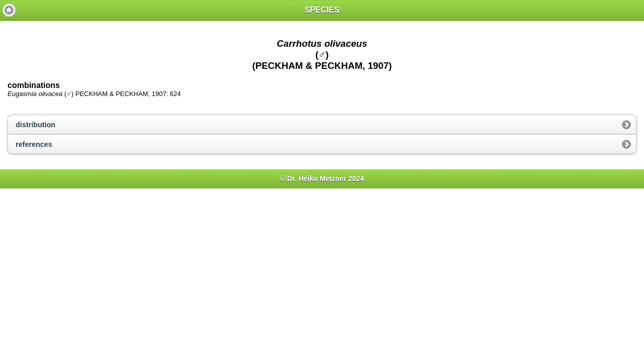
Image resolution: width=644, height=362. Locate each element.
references (34, 144)
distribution (35, 125)
